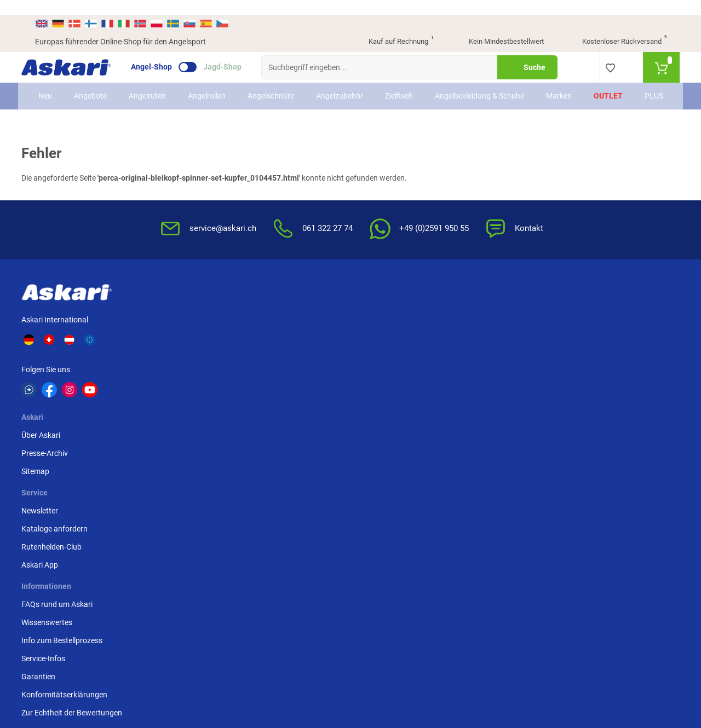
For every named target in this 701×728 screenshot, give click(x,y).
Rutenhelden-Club (280, 353)
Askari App (268, 371)
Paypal (584, 353)
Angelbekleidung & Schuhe (474, 87)
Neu (53, 87)
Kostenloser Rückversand (616, 27)
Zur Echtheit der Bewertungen (384, 431)
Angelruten (155, 87)
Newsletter (268, 316)
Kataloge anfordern (283, 334)
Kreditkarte (591, 334)
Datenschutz (486, 353)
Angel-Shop (165, 53)
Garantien (374, 389)
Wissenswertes (383, 334)
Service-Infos (379, 371)
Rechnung (589, 371)
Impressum (484, 412)
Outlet (600, 87)
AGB (472, 316)
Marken (551, 87)
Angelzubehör (347, 87)
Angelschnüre (278, 87)
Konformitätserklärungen (400, 407)
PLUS (646, 87)
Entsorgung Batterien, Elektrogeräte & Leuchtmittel (502, 382)
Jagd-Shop (236, 53)
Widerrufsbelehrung (498, 334)
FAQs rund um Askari (393, 316)
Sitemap (176, 353)
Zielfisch (407, 87)
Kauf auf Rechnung (392, 27)
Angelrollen (214, 87)
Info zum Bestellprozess (398, 353)
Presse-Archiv (185, 334)
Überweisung (594, 316)
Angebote (98, 87)
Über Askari (181, 316)
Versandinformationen (124, 668)
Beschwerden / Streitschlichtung (493, 435)
